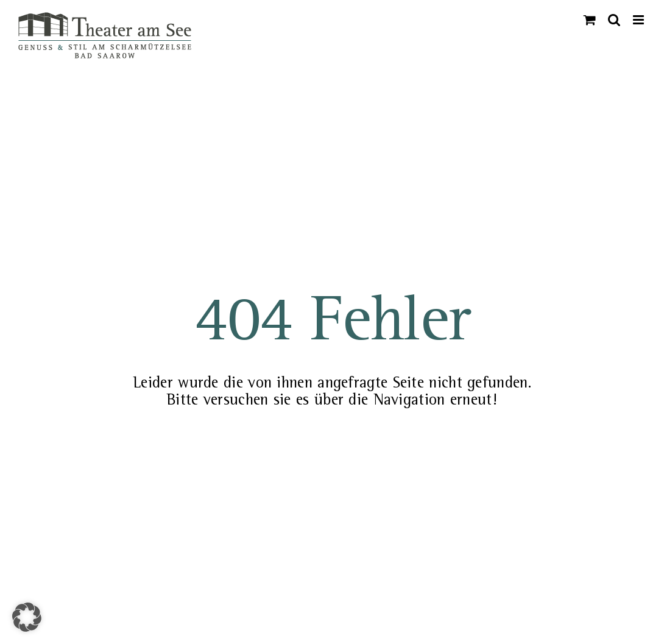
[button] (27, 617)
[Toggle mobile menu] (639, 20)
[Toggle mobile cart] (590, 20)
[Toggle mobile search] (614, 20)
